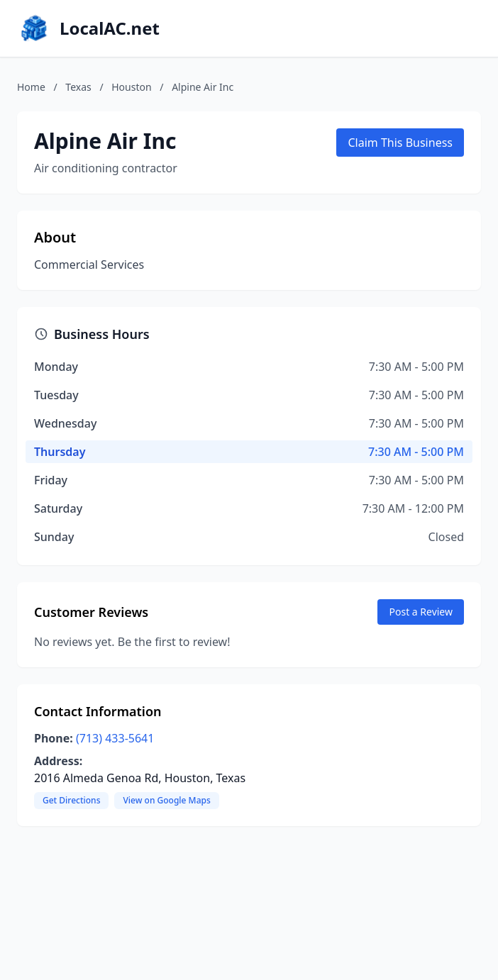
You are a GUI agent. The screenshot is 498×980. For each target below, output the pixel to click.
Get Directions (71, 800)
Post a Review (421, 612)
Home (31, 87)
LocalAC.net (110, 28)
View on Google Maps (166, 800)
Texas (78, 87)
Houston (131, 87)
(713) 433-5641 (115, 738)
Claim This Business (400, 143)
